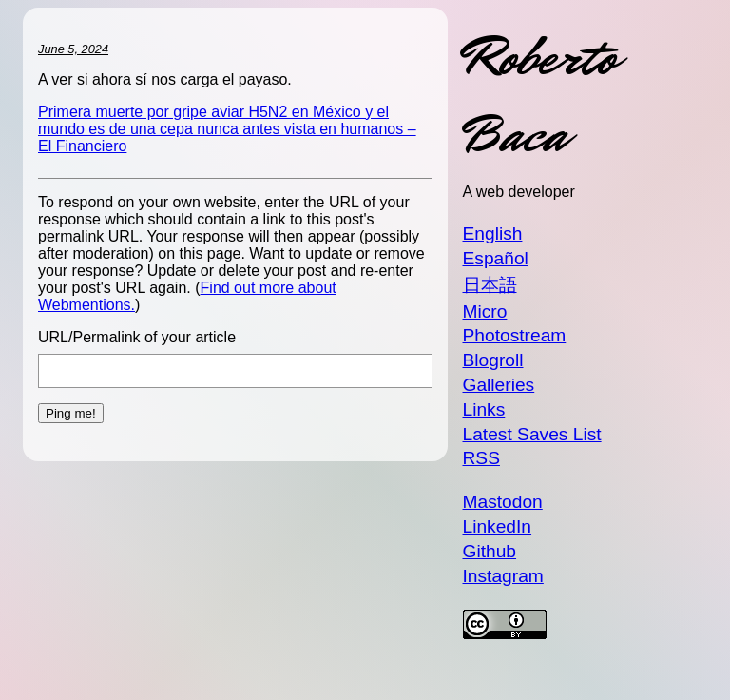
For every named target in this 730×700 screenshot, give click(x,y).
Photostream (515, 335)
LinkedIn (498, 526)
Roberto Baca (540, 96)
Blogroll (493, 360)
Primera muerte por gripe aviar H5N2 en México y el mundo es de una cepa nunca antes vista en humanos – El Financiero (227, 129)
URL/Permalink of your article (137, 337)
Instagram (503, 576)
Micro (485, 311)
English (493, 233)
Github (490, 551)
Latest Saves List (532, 434)
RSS (481, 458)
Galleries (499, 385)
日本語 (490, 285)
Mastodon (503, 502)
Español (496, 258)
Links (484, 409)
